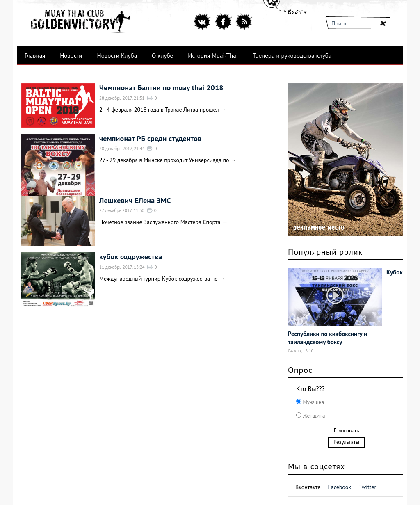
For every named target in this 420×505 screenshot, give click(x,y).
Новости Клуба (117, 56)
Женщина (313, 416)
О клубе (162, 56)
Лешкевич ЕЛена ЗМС (135, 200)
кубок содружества (131, 257)
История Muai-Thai (213, 56)
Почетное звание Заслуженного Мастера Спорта (160, 222)
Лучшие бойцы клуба (53, 74)
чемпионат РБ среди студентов (150, 138)
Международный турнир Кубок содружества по (159, 279)
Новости (71, 56)
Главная (35, 56)
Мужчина (313, 402)
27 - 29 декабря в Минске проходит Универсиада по (164, 160)
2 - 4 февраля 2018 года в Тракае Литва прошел (160, 110)
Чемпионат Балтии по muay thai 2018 (161, 88)
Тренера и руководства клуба (292, 56)
